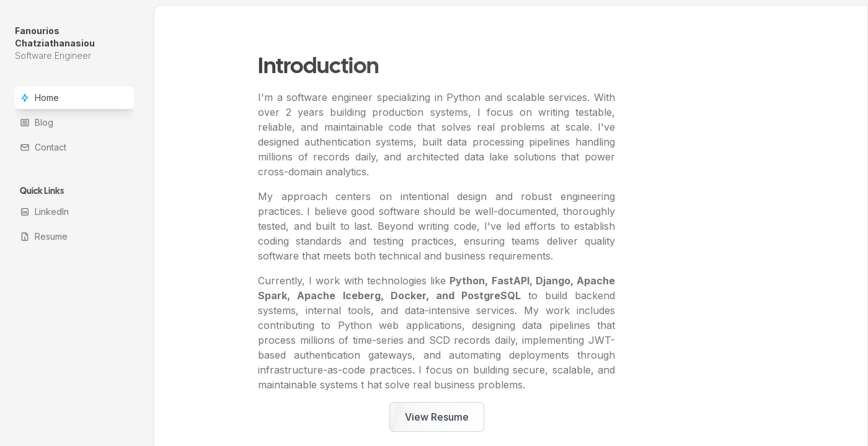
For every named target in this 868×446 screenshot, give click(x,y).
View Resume (437, 417)
